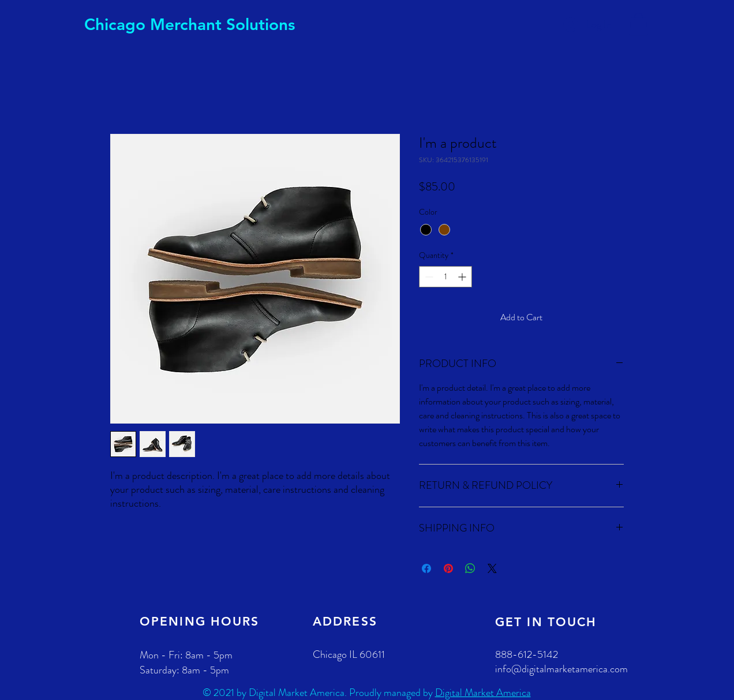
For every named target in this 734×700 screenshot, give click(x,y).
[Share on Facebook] (426, 568)
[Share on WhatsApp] (470, 568)
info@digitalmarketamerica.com (561, 669)
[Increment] (463, 277)
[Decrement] (428, 277)
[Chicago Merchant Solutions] (190, 25)
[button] (638, 24)
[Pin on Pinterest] (448, 568)
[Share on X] (492, 568)
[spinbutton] (445, 277)
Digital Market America (483, 692)
